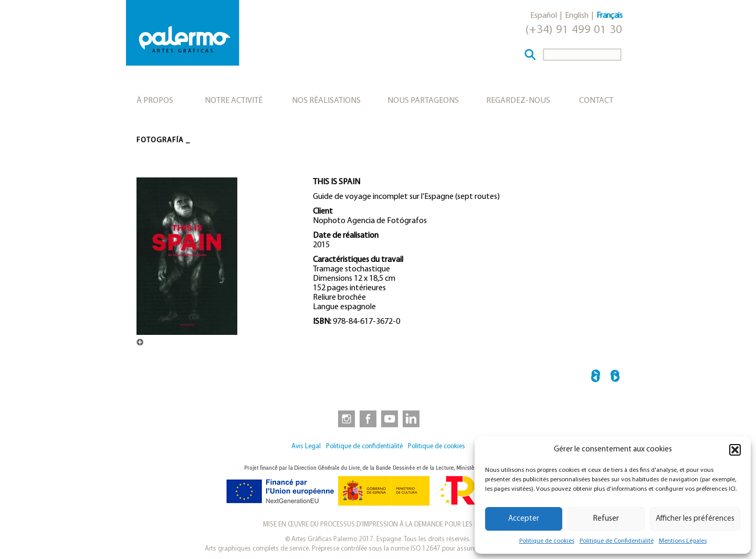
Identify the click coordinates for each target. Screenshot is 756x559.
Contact (596, 101)
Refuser (606, 519)
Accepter (524, 519)
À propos (155, 101)
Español (544, 16)
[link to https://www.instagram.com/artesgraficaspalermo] (344, 418)
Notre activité (234, 101)
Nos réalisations (326, 101)
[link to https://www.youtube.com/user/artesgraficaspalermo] (390, 418)
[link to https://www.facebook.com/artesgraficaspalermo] (367, 418)
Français (609, 16)
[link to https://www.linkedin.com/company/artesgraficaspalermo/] (412, 418)
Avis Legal (306, 446)
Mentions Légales (683, 541)
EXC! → (615, 378)
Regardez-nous (518, 101)
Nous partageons (423, 101)
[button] (735, 450)
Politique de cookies (547, 541)
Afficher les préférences (695, 519)
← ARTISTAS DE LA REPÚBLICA (596, 378)
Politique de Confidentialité (617, 541)
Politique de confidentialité (364, 446)
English (577, 16)
